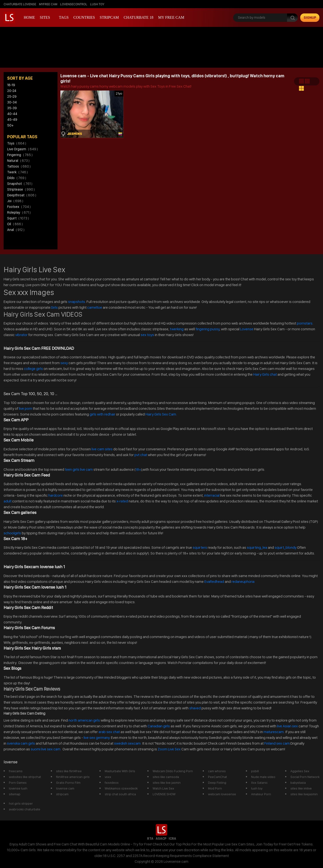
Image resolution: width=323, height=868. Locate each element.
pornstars (305, 323)
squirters (200, 547)
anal (16, 230)
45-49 (12, 120)
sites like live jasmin (167, 783)
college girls (33, 369)
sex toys (147, 335)
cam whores (217, 771)
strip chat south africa (120, 794)
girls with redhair (102, 414)
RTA (150, 838)
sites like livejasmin (304, 794)
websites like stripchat (25, 777)
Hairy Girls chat (265, 374)
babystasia (298, 783)
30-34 (12, 102)
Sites (45, 17)
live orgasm (23, 149)
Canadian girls (159, 726)
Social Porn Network (305, 777)
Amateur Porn (261, 794)
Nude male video (263, 777)
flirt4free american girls (73, 777)
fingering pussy (208, 329)
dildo (17, 178)
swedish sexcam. (128, 743)
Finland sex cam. (277, 743)
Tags (64, 17)
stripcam (109, 17)
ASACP (161, 838)
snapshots (77, 302)
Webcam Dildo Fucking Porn (173, 771)
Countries (84, 17)
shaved (195, 708)
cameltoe (95, 307)
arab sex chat (109, 732)
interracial (212, 495)
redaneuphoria (243, 582)
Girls (54, 307)
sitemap (15, 794)
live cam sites (102, 449)
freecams (16, 771)
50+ (10, 125)
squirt (18, 218)
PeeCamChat (217, 777)
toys (17, 143)
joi (15, 201)
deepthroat (22, 195)
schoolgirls (12, 533)
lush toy (97, 4)
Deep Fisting (217, 783)
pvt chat (141, 455)
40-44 (12, 114)
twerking (177, 329)
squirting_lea (257, 547)
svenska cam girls (21, 743)
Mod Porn (215, 788)
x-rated (122, 501)
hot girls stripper (21, 803)
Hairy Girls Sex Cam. (161, 414)
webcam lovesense (222, 794)
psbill (255, 771)
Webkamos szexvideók (121, 788)
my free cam (171, 17)
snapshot (20, 184)
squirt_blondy (286, 547)
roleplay (19, 212)
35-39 (12, 108)
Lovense (247, 329)
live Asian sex (287, 726)
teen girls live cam (79, 469)
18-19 (11, 85)
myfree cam (48, 4)
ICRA (172, 838)
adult (8, 501)
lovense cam (65, 788)
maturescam (274, 732)
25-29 (12, 96)
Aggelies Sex (300, 771)
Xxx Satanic (259, 783)
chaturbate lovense (20, 4)
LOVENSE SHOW (164, 794)
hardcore (56, 495)
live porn (25, 408)
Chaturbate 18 (138, 17)
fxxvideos (112, 783)
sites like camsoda (166, 777)
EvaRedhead (214, 582)
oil (15, 224)
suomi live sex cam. (46, 749)
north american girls (84, 720)
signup (310, 18)
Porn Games (18, 783)
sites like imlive (301, 788)
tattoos (19, 166)
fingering (20, 155)
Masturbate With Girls (120, 771)
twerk (17, 172)
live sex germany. (97, 738)
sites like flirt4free (69, 771)
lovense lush (18, 788)
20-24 (12, 91)
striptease (21, 189)
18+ (138, 469)
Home (29, 17)
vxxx (108, 777)
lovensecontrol (74, 4)
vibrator (21, 335)
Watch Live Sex (163, 788)
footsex (19, 207)
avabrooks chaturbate (25, 809)
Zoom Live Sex (169, 749)
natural (18, 161)
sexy (64, 363)
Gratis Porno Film (68, 783)
